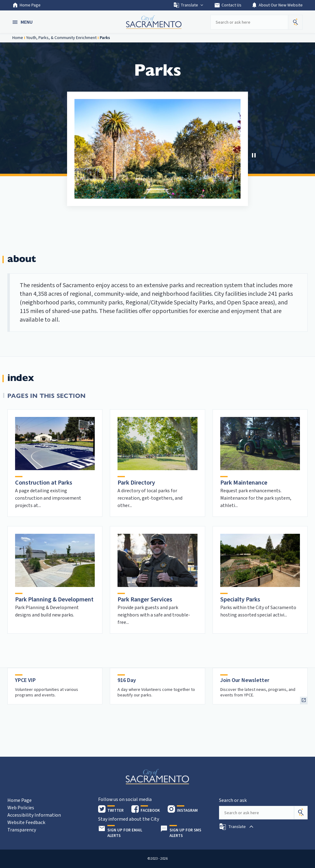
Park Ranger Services (145, 600)
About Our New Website (277, 5)
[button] (23, 22)
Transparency (22, 830)
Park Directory (136, 483)
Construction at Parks (44, 483)
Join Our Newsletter (245, 680)
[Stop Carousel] (254, 155)
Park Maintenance (244, 483)
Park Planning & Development (54, 600)
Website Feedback (26, 822)
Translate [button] (189, 5)
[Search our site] (249, 22)
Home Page (26, 5)
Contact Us (228, 5)
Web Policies (21, 808)
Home (18, 38)
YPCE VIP (25, 680)
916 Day (127, 680)
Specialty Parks (240, 600)
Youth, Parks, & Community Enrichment (61, 38)
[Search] (301, 813)
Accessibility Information (34, 815)
